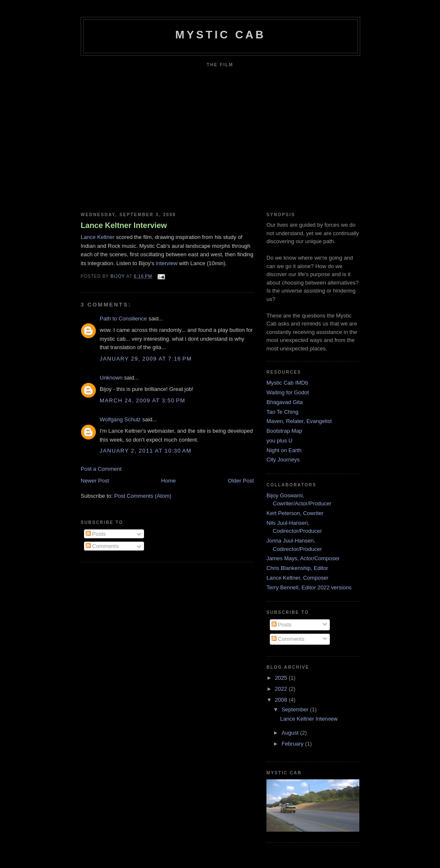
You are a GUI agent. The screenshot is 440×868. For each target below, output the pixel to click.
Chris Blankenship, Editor (297, 568)
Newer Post (95, 481)
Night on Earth (284, 450)
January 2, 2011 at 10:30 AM (145, 451)
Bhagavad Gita (285, 402)
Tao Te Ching (282, 412)
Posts (96, 534)
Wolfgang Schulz (120, 419)
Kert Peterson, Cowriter (295, 513)
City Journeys (283, 460)
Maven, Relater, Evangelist (299, 421)
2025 (282, 678)
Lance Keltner (98, 237)
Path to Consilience (123, 319)
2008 (282, 700)
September (296, 709)
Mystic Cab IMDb (287, 383)
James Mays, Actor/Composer (303, 558)
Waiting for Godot (288, 392)
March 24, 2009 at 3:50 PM (143, 400)
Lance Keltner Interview (124, 225)
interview (167, 263)
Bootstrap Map (284, 431)
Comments (102, 546)
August (291, 733)
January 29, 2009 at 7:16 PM (146, 359)
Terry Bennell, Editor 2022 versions (309, 587)
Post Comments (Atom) (143, 496)
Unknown (111, 378)
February (293, 744)
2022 (282, 689)
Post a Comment (101, 469)
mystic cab (220, 35)
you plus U (279, 441)
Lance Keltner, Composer (297, 578)
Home (169, 481)
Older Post (241, 481)
